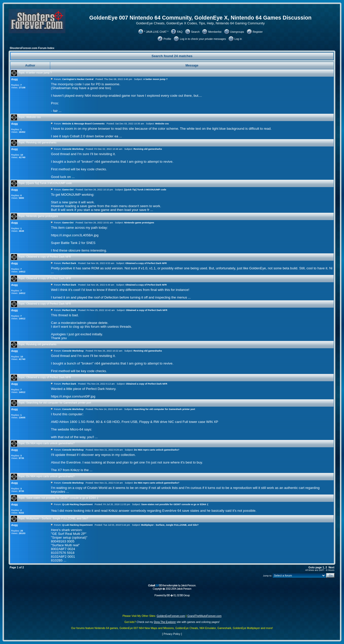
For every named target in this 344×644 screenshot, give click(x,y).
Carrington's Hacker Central (78, 79)
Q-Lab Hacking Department (77, 504)
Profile (167, 39)
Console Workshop (73, 149)
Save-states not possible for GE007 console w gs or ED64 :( (62, 498)
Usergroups (237, 32)
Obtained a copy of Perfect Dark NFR (49, 257)
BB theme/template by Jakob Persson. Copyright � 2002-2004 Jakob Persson (172, 587)
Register (258, 32)
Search (195, 32)
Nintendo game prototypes (42, 216)
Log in (238, 39)
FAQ (180, 32)
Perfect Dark (69, 263)
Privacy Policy (172, 634)
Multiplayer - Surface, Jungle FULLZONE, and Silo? (57, 518)
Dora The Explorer (165, 622)
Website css (34, 117)
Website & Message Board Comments (83, 124)
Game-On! (68, 190)
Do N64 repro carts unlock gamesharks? (51, 443)
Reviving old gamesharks (41, 142)
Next (331, 567)
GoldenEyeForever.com (171, 616)
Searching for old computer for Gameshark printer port (59, 403)
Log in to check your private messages (203, 39)
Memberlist (215, 32)
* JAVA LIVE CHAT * (156, 32)
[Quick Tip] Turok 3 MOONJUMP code (49, 183)
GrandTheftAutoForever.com (204, 616)
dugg (14, 79)
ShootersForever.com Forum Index (32, 48)
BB (168, 595)
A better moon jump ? (39, 73)
